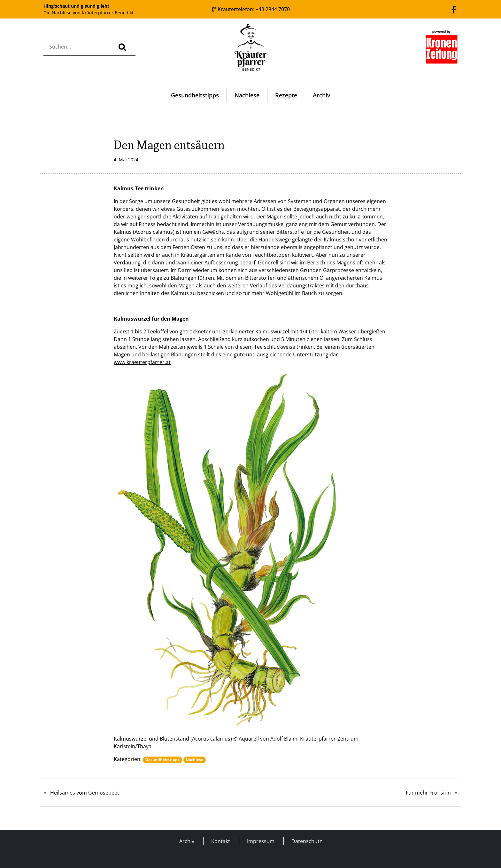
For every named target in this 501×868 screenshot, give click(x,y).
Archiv (322, 95)
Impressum (261, 841)
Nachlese (247, 95)
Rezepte (286, 95)
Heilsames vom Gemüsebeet (85, 793)
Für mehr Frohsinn (428, 793)
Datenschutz (307, 841)
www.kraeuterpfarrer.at (142, 362)
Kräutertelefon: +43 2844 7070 (250, 9)
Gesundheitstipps (195, 95)
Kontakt (221, 841)
